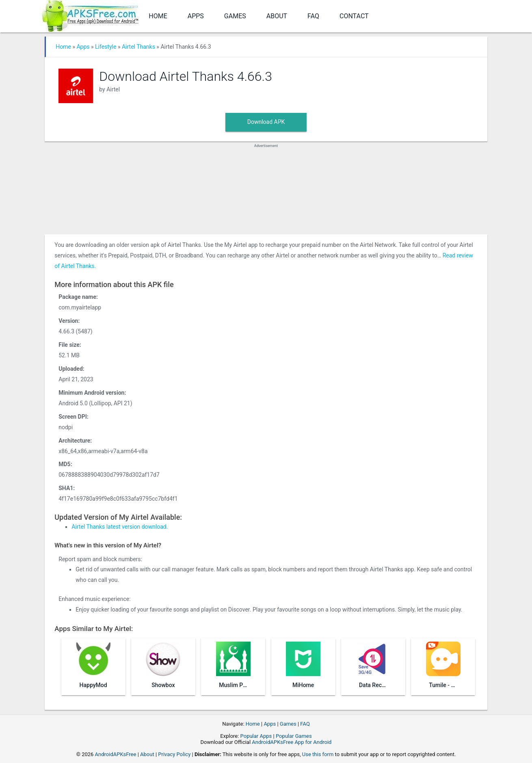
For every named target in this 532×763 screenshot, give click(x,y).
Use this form (318, 754)
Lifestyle (106, 47)
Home (158, 16)
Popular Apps (256, 736)
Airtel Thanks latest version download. (120, 527)
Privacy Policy (174, 754)
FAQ (313, 16)
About (277, 16)
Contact (354, 16)
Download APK (266, 122)
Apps (196, 16)
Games (235, 16)
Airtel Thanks (138, 47)
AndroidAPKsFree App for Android (292, 742)
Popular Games (294, 736)
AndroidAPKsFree (116, 754)
